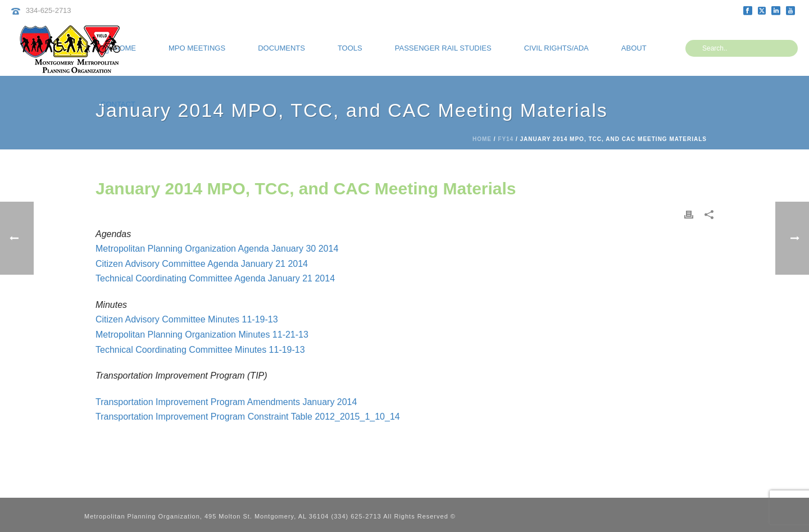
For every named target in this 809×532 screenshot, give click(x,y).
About (634, 48)
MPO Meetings (197, 48)
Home (482, 139)
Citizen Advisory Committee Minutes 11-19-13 (187, 319)
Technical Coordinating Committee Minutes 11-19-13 (200, 350)
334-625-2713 (49, 10)
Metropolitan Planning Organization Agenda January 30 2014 (217, 249)
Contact (118, 104)
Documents (281, 48)
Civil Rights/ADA (556, 48)
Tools (350, 48)
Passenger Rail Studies (443, 48)
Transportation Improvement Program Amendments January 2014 (226, 402)
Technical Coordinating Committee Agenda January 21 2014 (215, 278)
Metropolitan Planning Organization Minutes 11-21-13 (202, 335)
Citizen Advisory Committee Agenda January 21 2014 (202, 264)
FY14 (506, 139)
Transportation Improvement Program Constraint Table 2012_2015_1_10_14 (248, 417)
